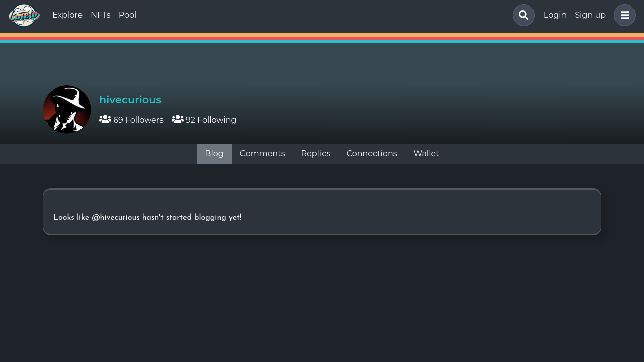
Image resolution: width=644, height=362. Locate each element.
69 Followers (131, 120)
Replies (315, 154)
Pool (128, 15)
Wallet (426, 154)
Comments (263, 154)
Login (555, 15)
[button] (623, 15)
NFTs (101, 15)
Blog (214, 154)
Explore (67, 15)
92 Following (204, 120)
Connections (372, 154)
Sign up (590, 15)
